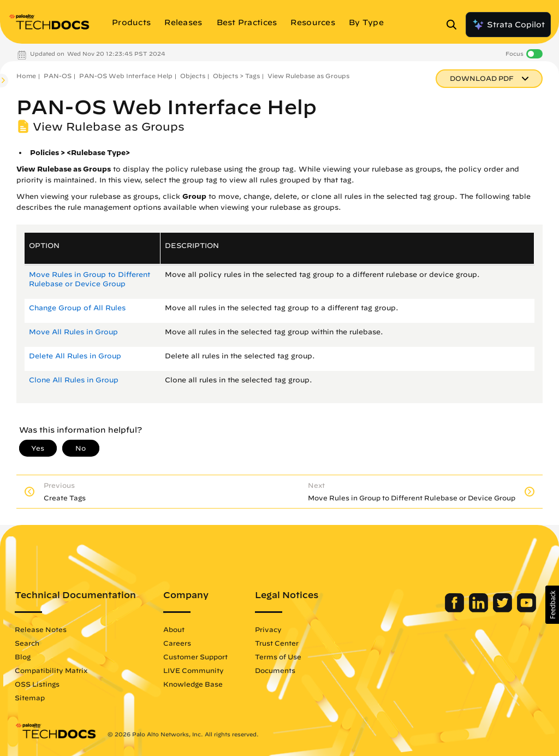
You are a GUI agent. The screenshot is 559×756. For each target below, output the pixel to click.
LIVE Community (194, 670)
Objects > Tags (236, 76)
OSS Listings (37, 684)
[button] (552, 605)
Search (27, 643)
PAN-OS (58, 76)
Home (26, 76)
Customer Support (195, 657)
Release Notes (41, 629)
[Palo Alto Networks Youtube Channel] (527, 610)
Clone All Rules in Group (74, 380)
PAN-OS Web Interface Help (126, 76)
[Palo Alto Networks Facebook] (456, 610)
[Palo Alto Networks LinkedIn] (480, 610)
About (174, 629)
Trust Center (277, 643)
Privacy (268, 629)
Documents (275, 670)
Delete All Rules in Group (75, 356)
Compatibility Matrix (51, 670)
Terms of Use (278, 657)
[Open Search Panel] (455, 25)
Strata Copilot (508, 25)
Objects (193, 76)
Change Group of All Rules (77, 308)
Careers (177, 643)
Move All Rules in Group (73, 332)
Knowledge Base (193, 684)
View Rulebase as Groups (308, 76)
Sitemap (30, 698)
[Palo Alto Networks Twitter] (504, 610)
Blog (23, 657)
